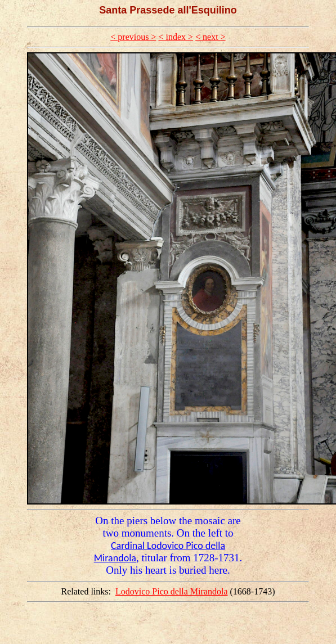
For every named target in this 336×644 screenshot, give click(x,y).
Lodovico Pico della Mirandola (172, 591)
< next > (210, 37)
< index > (176, 37)
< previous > (133, 37)
